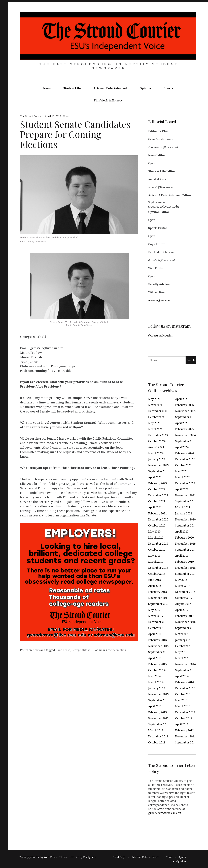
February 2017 (184, 616)
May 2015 (181, 652)
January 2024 (157, 459)
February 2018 (158, 592)
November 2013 (158, 694)
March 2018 (183, 586)
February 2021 (158, 513)
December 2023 (185, 459)
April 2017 (182, 610)
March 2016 (183, 634)
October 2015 (184, 646)
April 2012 (182, 724)
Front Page (119, 857)
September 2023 (159, 471)
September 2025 (186, 417)
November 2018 (185, 568)
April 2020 (182, 532)
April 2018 (155, 586)
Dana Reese (63, 650)
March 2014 (156, 682)
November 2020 (185, 519)
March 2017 (156, 616)
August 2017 (183, 604)
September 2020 (186, 525)
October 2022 (157, 489)
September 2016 (186, 628)
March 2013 (183, 706)
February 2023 (158, 483)
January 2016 (184, 640)
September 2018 (186, 574)
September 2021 (186, 501)
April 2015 (155, 658)
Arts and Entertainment (110, 88)
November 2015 (158, 646)
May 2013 (181, 700)
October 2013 (184, 694)
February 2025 (184, 429)
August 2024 (156, 447)
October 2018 (157, 574)
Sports (168, 88)
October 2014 (157, 670)
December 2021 (158, 495)
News (47, 88)
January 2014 (157, 688)
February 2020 (184, 538)
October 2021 (157, 501)
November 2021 (185, 495)
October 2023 (184, 465)
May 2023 (181, 471)
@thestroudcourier (161, 335)
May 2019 (154, 556)
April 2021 (155, 507)
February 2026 (184, 405)
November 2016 (185, 622)
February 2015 (158, 664)
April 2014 (182, 676)
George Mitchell (82, 650)
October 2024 (157, 441)
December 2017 (185, 592)
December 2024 (158, 435)
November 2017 (158, 598)
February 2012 (184, 730)
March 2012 (156, 730)
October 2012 (184, 718)
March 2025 (156, 429)
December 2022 (185, 483)
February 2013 (158, 712)
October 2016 (157, 628)
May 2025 (154, 423)
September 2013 (159, 700)
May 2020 (154, 532)
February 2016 (158, 640)
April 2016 (155, 634)
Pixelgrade (90, 857)
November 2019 (185, 544)
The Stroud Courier (32, 116)
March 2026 (156, 405)
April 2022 (182, 489)
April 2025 (182, 423)
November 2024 (185, 435)
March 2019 (156, 562)
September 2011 (186, 742)
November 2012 (158, 718)
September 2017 (159, 604)
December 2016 (158, 622)
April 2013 (155, 706)
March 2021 (183, 507)
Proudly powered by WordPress (38, 857)
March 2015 (183, 658)
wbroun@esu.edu (159, 300)
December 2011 (158, 736)
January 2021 (184, 513)
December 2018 (158, 568)
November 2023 (158, 465)
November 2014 (185, 664)
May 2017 (154, 610)
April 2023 (155, 477)
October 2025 (157, 417)
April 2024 (182, 447)
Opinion (145, 88)
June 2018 (154, 580)
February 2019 (184, 562)
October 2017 (184, 598)
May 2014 (154, 676)
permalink (119, 650)
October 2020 (157, 525)
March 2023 (183, 477)
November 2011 (185, 736)
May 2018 (181, 580)
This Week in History (108, 100)
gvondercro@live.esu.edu (165, 813)
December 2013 (185, 688)
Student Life (72, 88)
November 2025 (185, 411)
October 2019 (157, 550)
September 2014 (186, 670)
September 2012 (159, 724)
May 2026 (154, 399)
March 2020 (156, 538)
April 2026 (182, 399)
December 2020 (158, 519)
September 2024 (186, 441)
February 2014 (184, 682)
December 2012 (185, 712)
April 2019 (182, 556)
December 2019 (158, 544)
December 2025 (158, 411)
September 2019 (186, 550)
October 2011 (157, 742)
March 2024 (156, 453)
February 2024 (184, 453)
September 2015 (159, 652)
